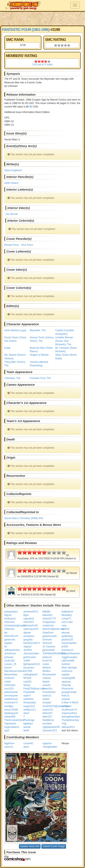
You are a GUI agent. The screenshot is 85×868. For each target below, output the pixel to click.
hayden (8, 643)
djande (27, 633)
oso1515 (9, 689)
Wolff (26, 731)
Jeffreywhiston (12, 650)
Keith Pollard (11, 183)
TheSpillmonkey (70, 720)
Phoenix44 (67, 689)
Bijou (26, 615)
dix (6, 633)
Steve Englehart (13, 170)
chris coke (67, 622)
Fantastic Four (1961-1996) (26, 30)
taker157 (47, 717)
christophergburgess (15, 626)
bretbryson (10, 619)
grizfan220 (67, 640)
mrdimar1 (9, 678)
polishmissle (11, 692)
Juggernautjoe (69, 657)
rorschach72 (11, 703)
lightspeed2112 (32, 664)
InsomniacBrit (69, 643)
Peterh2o (47, 689)
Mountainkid (49, 675)
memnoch (67, 671)
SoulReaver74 (69, 710)
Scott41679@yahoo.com (56, 706)
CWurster (9, 629)
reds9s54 (28, 699)
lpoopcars (29, 668)
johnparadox (11, 612)
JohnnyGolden (31, 654)
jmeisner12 (68, 650)
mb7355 (28, 671)
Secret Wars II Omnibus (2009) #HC (24, 518)
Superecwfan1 (69, 713)
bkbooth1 (47, 615)
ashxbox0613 (31, 612)
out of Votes (42, 65)
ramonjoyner (11, 696)
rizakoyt (66, 699)
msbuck (47, 678)
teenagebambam (71, 717)
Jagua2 (27, 647)
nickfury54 (10, 685)
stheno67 (47, 713)
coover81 (28, 743)
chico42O (29, 622)
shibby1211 (30, 710)
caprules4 (29, 619)
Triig (64, 724)
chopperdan (49, 622)
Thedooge (29, 720)
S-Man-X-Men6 (70, 703)
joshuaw (9, 657)
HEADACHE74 (32, 643)
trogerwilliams (12, 727)
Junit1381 (10, 661)
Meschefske (11, 675)
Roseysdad (30, 703)
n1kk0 (8, 682)
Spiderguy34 (11, 713)
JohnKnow (10, 654)
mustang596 (68, 678)
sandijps (9, 706)
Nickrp (27, 685)
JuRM (27, 661)
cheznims (9, 622)
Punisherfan (49, 692)
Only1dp (66, 685)
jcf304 (65, 647)
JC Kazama (49, 647)
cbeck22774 (49, 619)
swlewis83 (10, 717)
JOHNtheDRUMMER (54, 654)
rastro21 (47, 696)
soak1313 (48, 710)
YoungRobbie (50, 747)
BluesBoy (67, 615)
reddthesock (11, 699)
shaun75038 (11, 710)
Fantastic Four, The (40, 378)
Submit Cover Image (54, 846)
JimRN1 (28, 650)
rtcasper (47, 703)
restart (46, 699)
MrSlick (27, 678)
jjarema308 (48, 650)
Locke (46, 664)
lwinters (47, 668)
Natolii (46, 682)
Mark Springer (69, 668)
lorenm (8, 668)
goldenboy (67, 636)
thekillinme (48, 720)
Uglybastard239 (51, 727)
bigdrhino (9, 743)
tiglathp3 (28, 724)
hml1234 (47, 643)
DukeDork (48, 633)
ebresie (66, 633)
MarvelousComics (14, 671)
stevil (26, 713)
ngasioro (66, 682)
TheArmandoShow (14, 720)
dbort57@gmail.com (53, 629)
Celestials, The (12, 378)
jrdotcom (47, 657)
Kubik (7, 348)
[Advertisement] (42, 18)
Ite (6, 647)
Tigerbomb (10, 724)
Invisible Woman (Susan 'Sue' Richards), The (64, 341)
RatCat (65, 696)
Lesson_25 (10, 664)
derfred (65, 629)
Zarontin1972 (50, 731)
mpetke (66, 675)
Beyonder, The (38, 330)
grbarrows (10, 640)
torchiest (47, 724)
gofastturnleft (49, 636)
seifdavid (66, 706)
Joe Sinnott (11, 214)
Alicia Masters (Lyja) (15, 330)
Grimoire (47, 640)
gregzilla (28, 640)
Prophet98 (29, 692)
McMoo (46, 671)
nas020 (27, 682)
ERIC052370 (11, 636)
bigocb (8, 615)
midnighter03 (30, 675)
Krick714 (47, 661)
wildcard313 (68, 727)
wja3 (7, 731)
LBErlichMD (68, 661)
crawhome (48, 626)
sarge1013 (29, 706)
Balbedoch (67, 612)
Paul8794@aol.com (34, 689)
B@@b (46, 612)
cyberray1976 (31, 629)
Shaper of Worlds (39, 355)
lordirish (66, 664)
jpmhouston (30, 657)
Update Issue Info (30, 846)
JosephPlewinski (71, 654)
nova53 (46, 685)
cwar (64, 626)
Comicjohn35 (31, 626)
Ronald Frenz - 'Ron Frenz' (19, 245)
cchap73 (66, 619)
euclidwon (29, 636)
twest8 (27, 727)
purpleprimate (69, 692)
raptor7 (27, 696)
